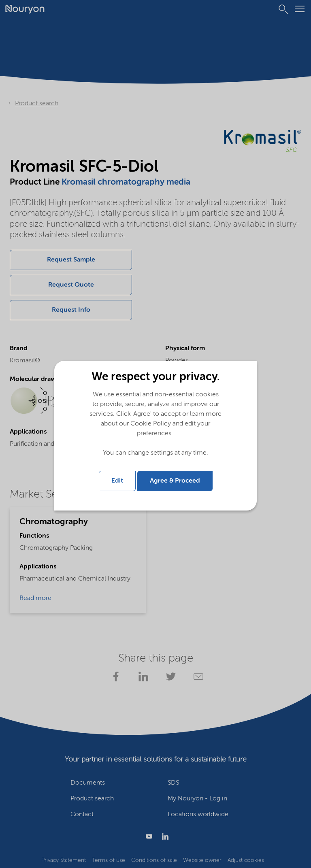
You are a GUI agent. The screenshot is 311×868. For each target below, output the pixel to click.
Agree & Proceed (175, 481)
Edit (117, 481)
